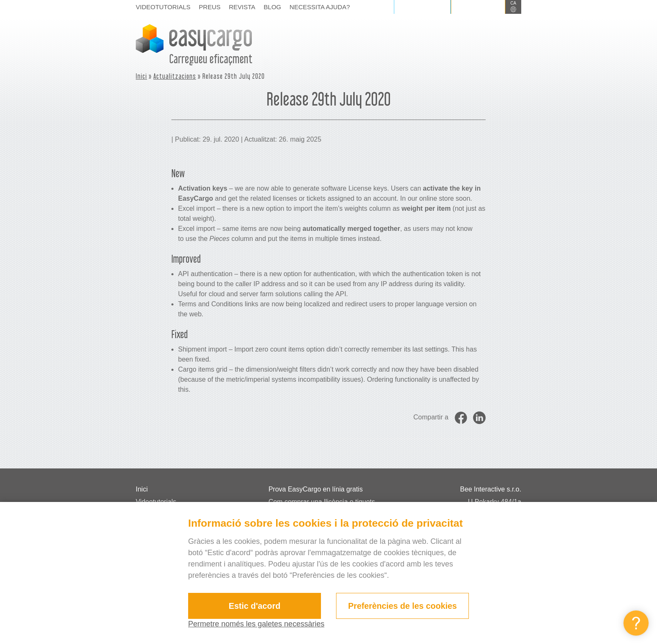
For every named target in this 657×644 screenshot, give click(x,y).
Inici (141, 76)
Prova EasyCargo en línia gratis (316, 489)
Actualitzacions (175, 76)
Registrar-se (478, 7)
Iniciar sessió (422, 7)
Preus (210, 7)
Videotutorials (163, 7)
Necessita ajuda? (320, 7)
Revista (242, 7)
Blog (272, 7)
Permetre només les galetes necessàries (256, 624)
